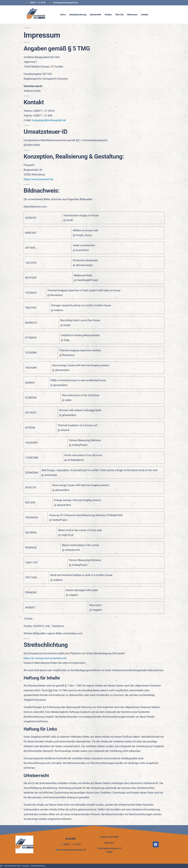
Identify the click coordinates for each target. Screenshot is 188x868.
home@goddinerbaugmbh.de (49, 120)
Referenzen (132, 15)
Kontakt (144, 15)
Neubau (108, 15)
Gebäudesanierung (78, 15)
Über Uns (119, 15)
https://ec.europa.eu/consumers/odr (45, 658)
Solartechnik (95, 15)
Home (63, 15)
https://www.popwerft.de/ (39, 179)
